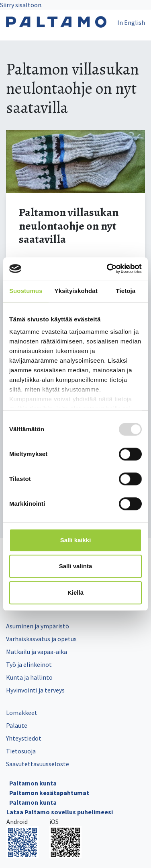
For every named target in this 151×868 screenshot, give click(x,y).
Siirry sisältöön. (21, 5)
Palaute (17, 725)
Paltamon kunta (33, 783)
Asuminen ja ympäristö (38, 626)
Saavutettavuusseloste (38, 764)
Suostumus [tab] (26, 291)
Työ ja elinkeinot (29, 664)
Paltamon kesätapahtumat (49, 793)
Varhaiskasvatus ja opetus (41, 639)
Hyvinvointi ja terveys (35, 690)
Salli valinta (76, 566)
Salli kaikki (76, 540)
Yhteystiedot (24, 738)
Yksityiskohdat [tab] (76, 291)
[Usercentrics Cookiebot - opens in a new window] (108, 268)
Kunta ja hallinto (29, 677)
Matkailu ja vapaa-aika (37, 652)
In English (131, 22)
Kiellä (75, 592)
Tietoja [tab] (126, 291)
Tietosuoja (21, 751)
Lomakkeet (22, 713)
